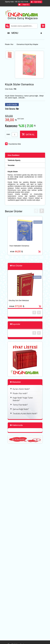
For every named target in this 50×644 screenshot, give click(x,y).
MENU (25, 33)
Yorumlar (11, 165)
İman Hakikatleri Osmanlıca (19, 246)
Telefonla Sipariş (14, 160)
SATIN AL (28, 134)
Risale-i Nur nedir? (20, 393)
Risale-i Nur (9, 44)
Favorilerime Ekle (15, 144)
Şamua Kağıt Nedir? (21, 409)
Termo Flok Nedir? (20, 405)
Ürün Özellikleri (14, 155)
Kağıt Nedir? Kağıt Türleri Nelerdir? (23, 399)
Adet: (8, 134)
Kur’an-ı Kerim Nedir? (21, 389)
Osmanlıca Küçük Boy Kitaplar (27, 44)
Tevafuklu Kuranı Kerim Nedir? (25, 414)
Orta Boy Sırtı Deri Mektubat (19, 301)
